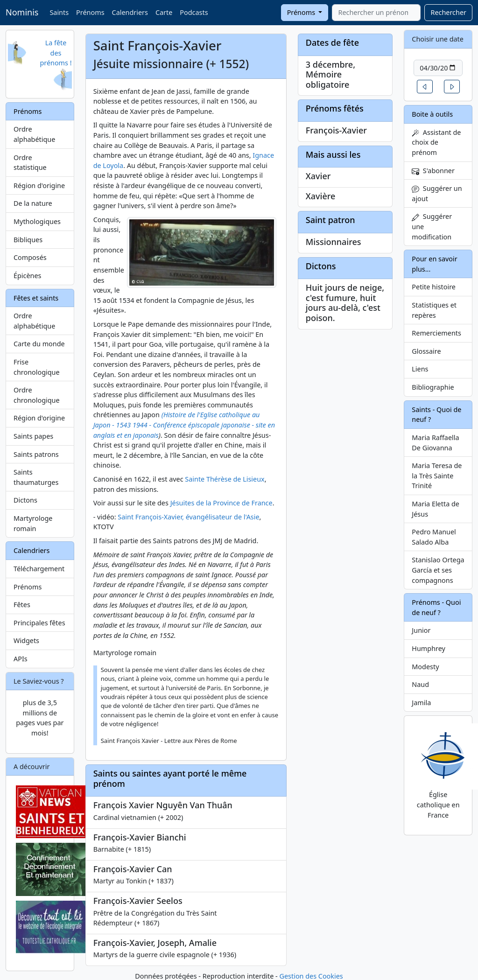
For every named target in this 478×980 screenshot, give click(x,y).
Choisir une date (438, 39)
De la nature (33, 203)
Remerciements (436, 333)
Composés (30, 257)
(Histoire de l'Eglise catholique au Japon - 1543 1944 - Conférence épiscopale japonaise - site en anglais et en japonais (184, 425)
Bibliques (28, 240)
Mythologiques (37, 221)
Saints (59, 12)
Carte (164, 12)
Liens (420, 369)
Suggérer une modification (432, 226)
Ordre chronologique (37, 395)
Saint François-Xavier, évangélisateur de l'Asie (188, 517)
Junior (421, 630)
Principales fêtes (39, 623)
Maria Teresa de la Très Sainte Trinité (437, 476)
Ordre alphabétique (34, 134)
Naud (420, 684)
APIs (21, 659)
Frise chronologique (37, 367)
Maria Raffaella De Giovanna (435, 443)
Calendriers (130, 12)
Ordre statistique (30, 163)
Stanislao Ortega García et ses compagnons (438, 570)
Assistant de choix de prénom (436, 142)
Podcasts (194, 12)
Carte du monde (39, 344)
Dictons (25, 500)
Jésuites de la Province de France (221, 503)
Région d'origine (39, 185)
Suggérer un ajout (437, 193)
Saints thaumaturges (36, 477)
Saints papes (33, 436)
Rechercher (448, 12)
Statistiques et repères (434, 310)
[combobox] (376, 13)
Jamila (421, 703)
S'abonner (433, 171)
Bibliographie (433, 387)
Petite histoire (434, 287)
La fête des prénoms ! (56, 53)
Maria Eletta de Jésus (436, 509)
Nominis (22, 12)
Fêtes (22, 605)
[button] (425, 87)
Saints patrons (36, 454)
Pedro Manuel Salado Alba (434, 537)
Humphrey (429, 648)
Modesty (425, 667)
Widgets (26, 640)
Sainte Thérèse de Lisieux (225, 479)
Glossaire (426, 351)
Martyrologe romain (33, 523)
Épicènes (28, 276)
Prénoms (90, 12)
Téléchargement (39, 569)
